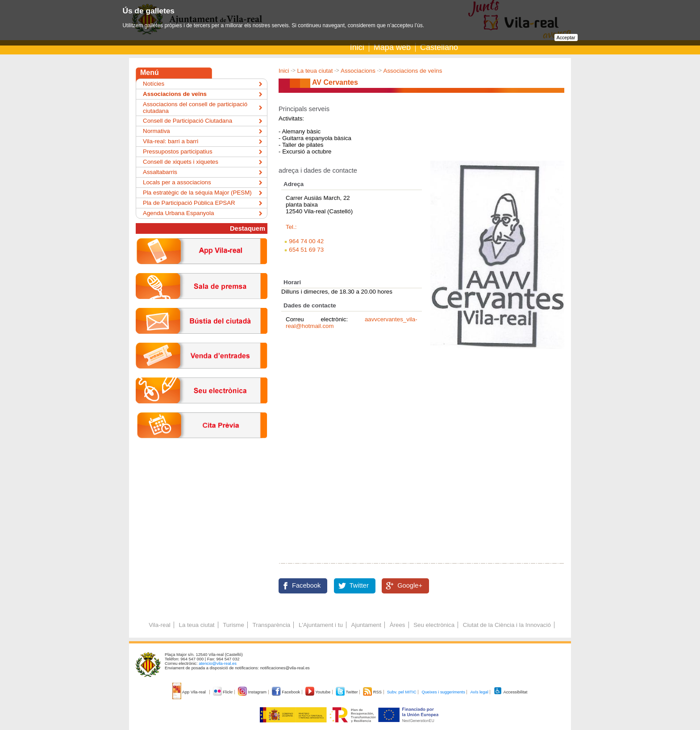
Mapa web (392, 47)
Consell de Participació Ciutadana (187, 121)
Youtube (319, 692)
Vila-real (160, 625)
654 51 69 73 (306, 250)
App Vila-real (190, 692)
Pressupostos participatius (178, 151)
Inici (357, 47)
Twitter (359, 585)
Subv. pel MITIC (402, 692)
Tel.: (291, 227)
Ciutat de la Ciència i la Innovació (507, 625)
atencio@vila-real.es (218, 664)
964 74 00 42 (306, 241)
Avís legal (479, 692)
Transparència (272, 625)
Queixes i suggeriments (443, 692)
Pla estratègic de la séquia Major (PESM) (197, 193)
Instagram (253, 692)
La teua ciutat (315, 71)
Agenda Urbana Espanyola (178, 213)
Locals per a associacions (177, 182)
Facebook (306, 585)
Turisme (233, 625)
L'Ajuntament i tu (321, 625)
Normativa (156, 131)
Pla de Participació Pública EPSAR (189, 203)
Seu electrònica (434, 625)
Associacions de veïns (413, 71)
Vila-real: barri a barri (171, 141)
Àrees (398, 625)
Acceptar (566, 37)
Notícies (154, 84)
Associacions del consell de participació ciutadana (195, 108)
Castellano (439, 47)
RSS (373, 692)
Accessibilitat (510, 692)
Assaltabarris (160, 172)
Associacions (358, 71)
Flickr (223, 692)
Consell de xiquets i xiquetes (181, 162)
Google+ (410, 585)
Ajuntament (366, 625)
